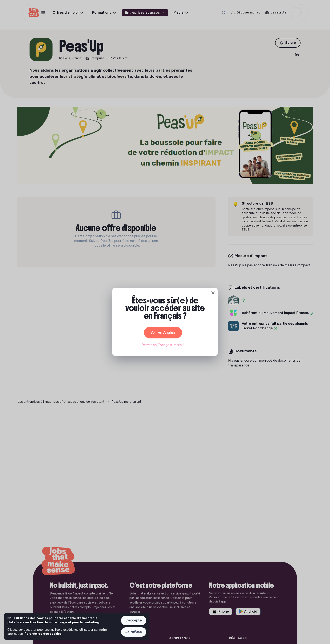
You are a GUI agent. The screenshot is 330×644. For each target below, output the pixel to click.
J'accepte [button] (134, 620)
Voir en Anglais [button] (163, 332)
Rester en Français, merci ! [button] (163, 345)
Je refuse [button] (134, 632)
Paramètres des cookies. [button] (43, 634)
